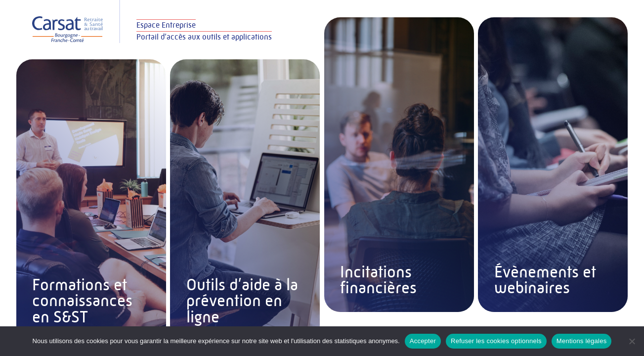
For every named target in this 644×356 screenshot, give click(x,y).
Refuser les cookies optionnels (496, 341)
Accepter (423, 341)
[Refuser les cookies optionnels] (632, 341)
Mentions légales (582, 341)
